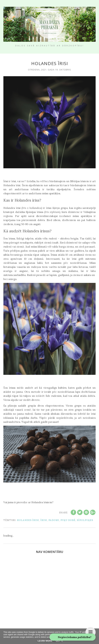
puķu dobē (68, 520)
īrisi (44, 520)
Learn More (45, 641)
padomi (54, 520)
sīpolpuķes (85, 520)
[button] (73, 637)
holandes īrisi (28, 520)
